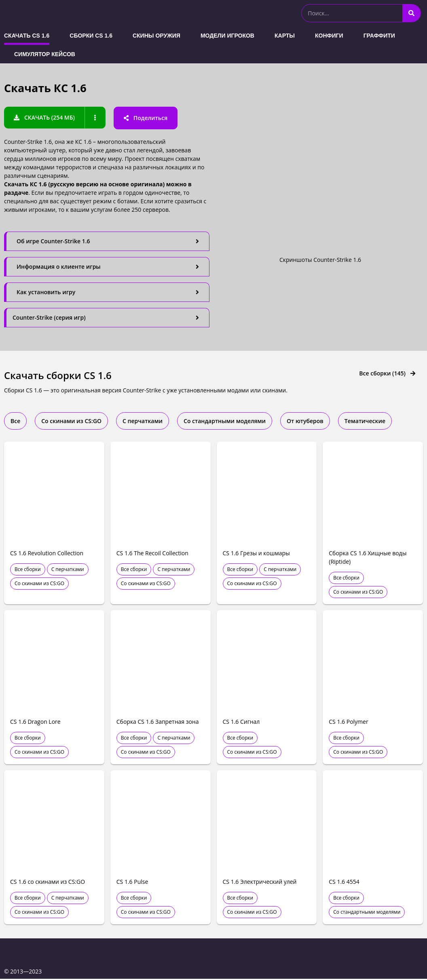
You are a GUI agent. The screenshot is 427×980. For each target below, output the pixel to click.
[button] (44, 118)
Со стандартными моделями (367, 913)
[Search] (411, 13)
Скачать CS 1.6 (27, 36)
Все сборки (28, 570)
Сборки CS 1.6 (91, 36)
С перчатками (68, 570)
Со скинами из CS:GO (39, 585)
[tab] (107, 241)
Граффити (379, 36)
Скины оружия (156, 36)
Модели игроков (227, 36)
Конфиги (329, 36)
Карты (285, 36)
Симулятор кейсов (45, 54)
